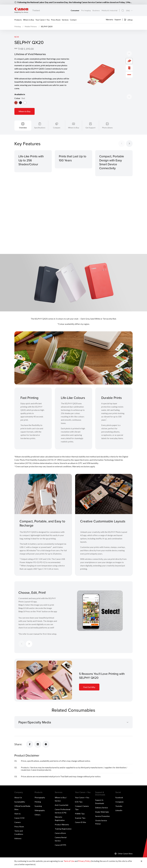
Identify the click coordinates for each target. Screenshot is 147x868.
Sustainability (20, 802)
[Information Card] (44, 680)
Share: (18, 744)
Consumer (75, 10)
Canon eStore (60, 833)
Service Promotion (102, 816)
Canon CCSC (20, 818)
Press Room (56, 20)
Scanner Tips (80, 818)
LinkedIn (119, 810)
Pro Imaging (86, 10)
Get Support (90, 128)
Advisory (18, 838)
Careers (18, 822)
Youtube (119, 806)
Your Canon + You (43, 20)
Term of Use (69, 861)
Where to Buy (29, 20)
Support (118, 19)
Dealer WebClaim (102, 812)
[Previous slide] (129, 97)
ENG (128, 11)
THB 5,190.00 (26, 49)
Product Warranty (62, 824)
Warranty (109, 19)
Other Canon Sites (125, 854)
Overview (23, 128)
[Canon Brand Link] (21, 10)
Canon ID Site (81, 822)
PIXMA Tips (80, 814)
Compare (57, 128)
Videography (40, 810)
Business (96, 10)
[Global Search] (123, 10)
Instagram (119, 802)
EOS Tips (79, 802)
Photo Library (107, 128)
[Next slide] (129, 54)
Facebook (119, 797)
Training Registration (63, 829)
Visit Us (17, 814)
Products (18, 20)
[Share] (30, 744)
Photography (40, 797)
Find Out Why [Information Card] (89, 687)
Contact (73, 20)
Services (65, 20)
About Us (18, 797)
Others (38, 815)
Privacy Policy (84, 861)
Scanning (38, 806)
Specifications (40, 128)
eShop (128, 20)
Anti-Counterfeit (62, 805)
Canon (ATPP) (60, 845)
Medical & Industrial (109, 10)
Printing (38, 802)
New (17, 37)
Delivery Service (102, 808)
